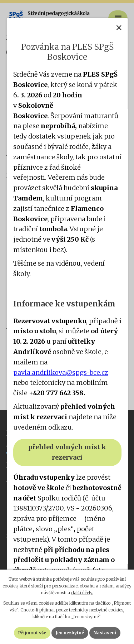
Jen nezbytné (70, 633)
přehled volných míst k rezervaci (67, 452)
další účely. (82, 593)
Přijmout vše (32, 633)
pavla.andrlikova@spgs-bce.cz (60, 372)
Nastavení (105, 633)
